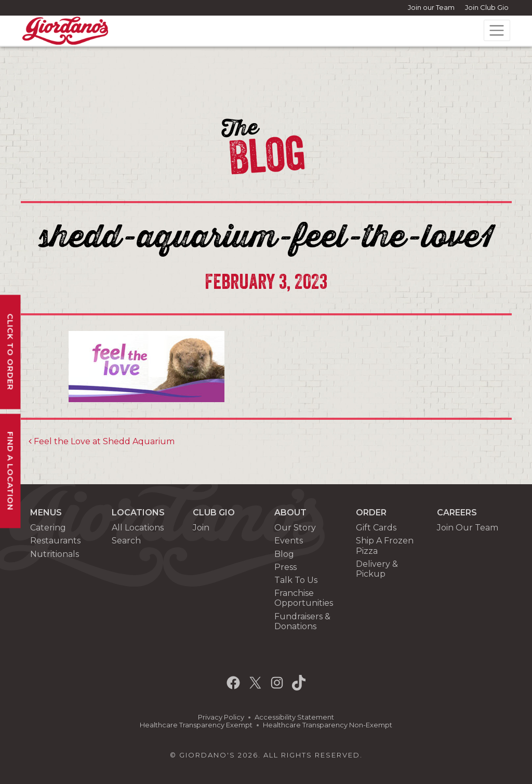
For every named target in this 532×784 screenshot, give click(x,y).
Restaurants (55, 541)
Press (285, 567)
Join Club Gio (487, 7)
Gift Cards (376, 528)
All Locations (138, 528)
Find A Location (11, 471)
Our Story (295, 528)
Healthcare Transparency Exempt (196, 725)
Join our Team (431, 7)
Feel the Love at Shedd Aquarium (102, 441)
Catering (48, 528)
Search (126, 541)
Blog (284, 554)
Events (289, 541)
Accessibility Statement (294, 717)
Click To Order (11, 352)
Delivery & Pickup (377, 569)
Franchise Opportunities (304, 598)
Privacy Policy (221, 717)
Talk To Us (296, 580)
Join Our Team (468, 528)
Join (201, 528)
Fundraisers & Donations (302, 621)
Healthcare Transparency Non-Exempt (328, 725)
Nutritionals (55, 554)
